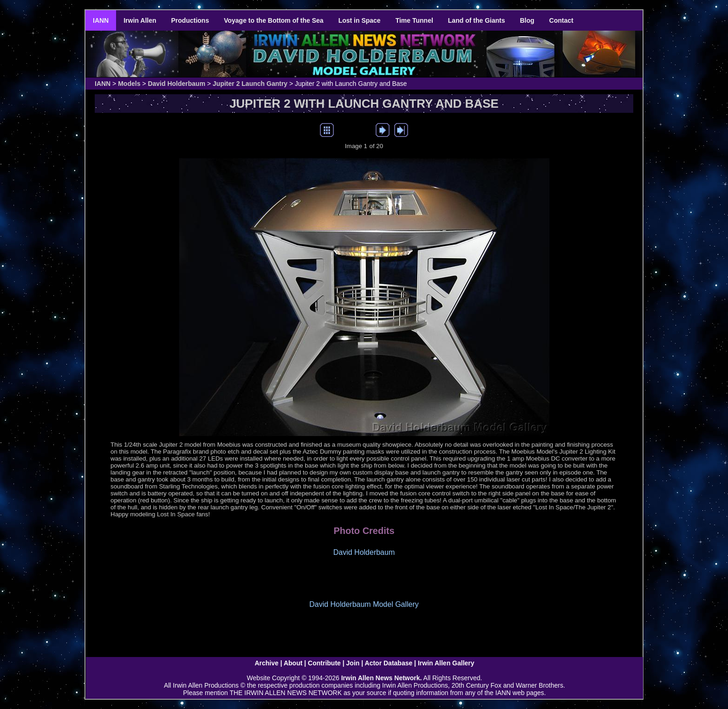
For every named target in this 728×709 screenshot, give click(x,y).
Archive (266, 663)
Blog (527, 20)
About (293, 663)
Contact (561, 20)
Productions (190, 20)
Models (129, 84)
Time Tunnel (414, 20)
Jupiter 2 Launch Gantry (250, 84)
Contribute (324, 663)
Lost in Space (360, 20)
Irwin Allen (140, 20)
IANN (101, 20)
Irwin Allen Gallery (446, 663)
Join (353, 663)
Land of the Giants (477, 20)
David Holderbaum (176, 84)
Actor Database (389, 663)
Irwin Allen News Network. (382, 678)
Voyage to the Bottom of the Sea (273, 20)
